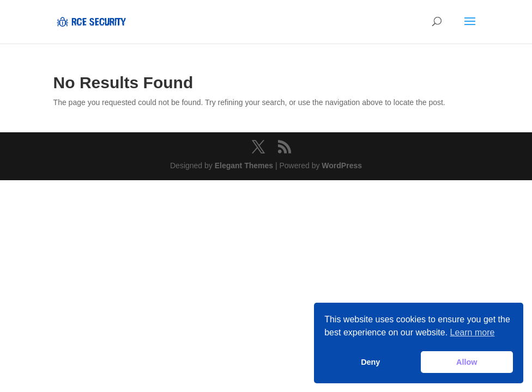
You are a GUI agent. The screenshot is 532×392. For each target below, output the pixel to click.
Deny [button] (370, 362)
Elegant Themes (244, 166)
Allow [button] (467, 362)
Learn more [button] (473, 332)
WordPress (342, 166)
